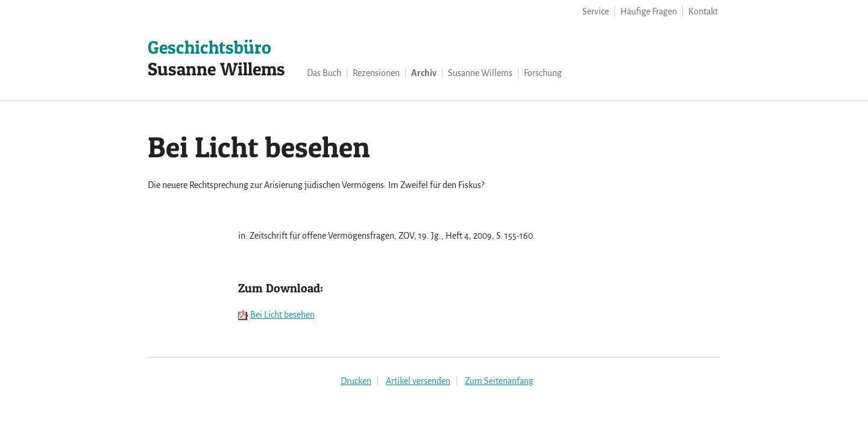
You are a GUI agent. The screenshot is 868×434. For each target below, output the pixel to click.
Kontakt (703, 11)
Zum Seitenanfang (499, 381)
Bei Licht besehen (282, 315)
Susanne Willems (216, 58)
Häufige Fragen (649, 11)
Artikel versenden (418, 381)
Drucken (356, 381)
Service (596, 11)
